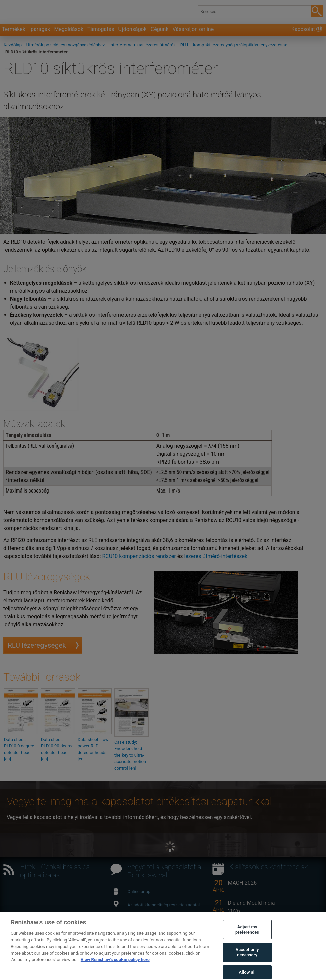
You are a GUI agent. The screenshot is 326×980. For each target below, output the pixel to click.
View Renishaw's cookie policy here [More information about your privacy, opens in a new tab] (115, 968)
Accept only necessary (247, 961)
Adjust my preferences (247, 938)
